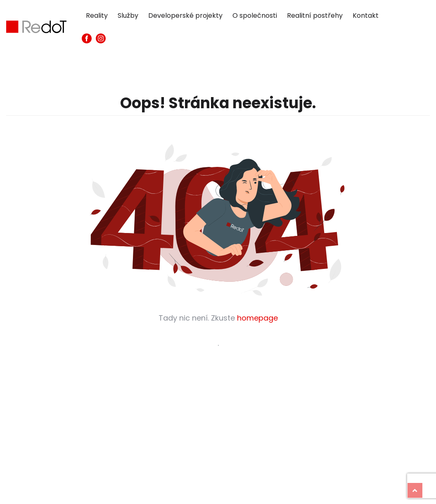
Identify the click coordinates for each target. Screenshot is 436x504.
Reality (97, 15)
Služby (128, 15)
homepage (257, 318)
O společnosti (255, 15)
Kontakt (366, 15)
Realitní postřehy (315, 15)
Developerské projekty (185, 15)
